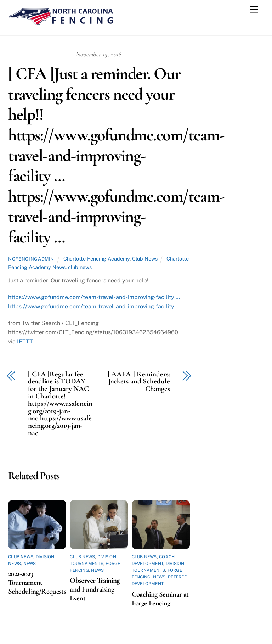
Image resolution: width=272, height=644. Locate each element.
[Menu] (254, 10)
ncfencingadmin (31, 259)
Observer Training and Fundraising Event (95, 589)
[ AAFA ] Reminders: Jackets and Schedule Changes (139, 382)
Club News (145, 259)
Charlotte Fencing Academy (97, 259)
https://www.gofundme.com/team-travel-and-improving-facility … (94, 297)
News (30, 564)
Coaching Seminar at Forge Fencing (160, 599)
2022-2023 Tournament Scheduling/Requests (37, 583)
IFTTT (25, 341)
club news (80, 267)
